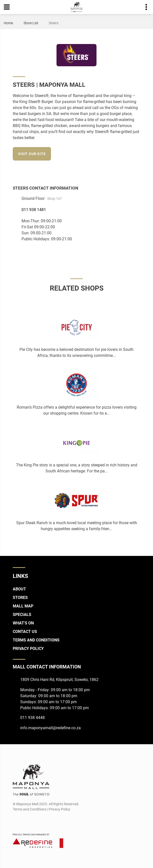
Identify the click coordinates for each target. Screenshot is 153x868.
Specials (22, 615)
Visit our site (32, 154)
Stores (20, 598)
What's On (23, 623)
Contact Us (25, 632)
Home (8, 23)
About (19, 589)
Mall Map (23, 606)
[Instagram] (128, 170)
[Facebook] (118, 170)
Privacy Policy (28, 649)
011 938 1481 (34, 210)
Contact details (144, 7)
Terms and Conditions (36, 640)
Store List (31, 23)
